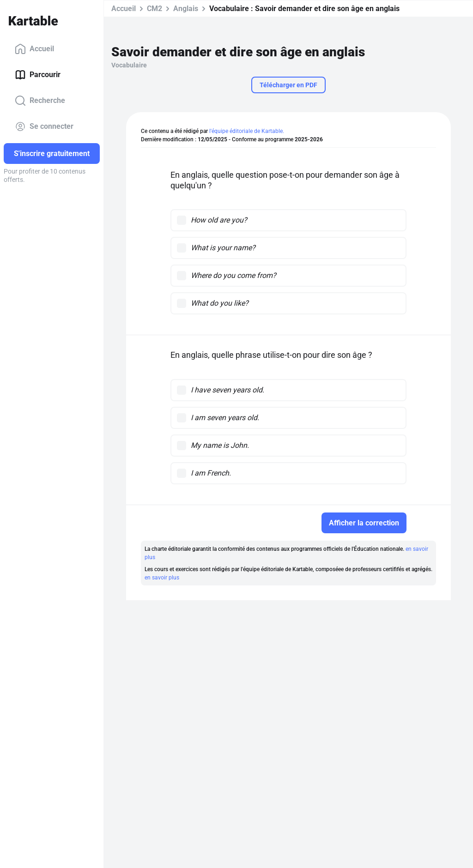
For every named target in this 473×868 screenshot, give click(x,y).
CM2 (155, 9)
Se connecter (44, 127)
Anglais (186, 9)
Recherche (40, 101)
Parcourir (38, 75)
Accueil (34, 49)
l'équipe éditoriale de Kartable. (247, 131)
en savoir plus (162, 578)
